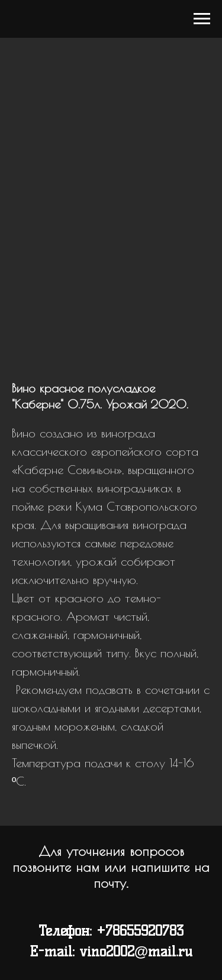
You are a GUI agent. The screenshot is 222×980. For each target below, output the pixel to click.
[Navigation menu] (202, 19)
